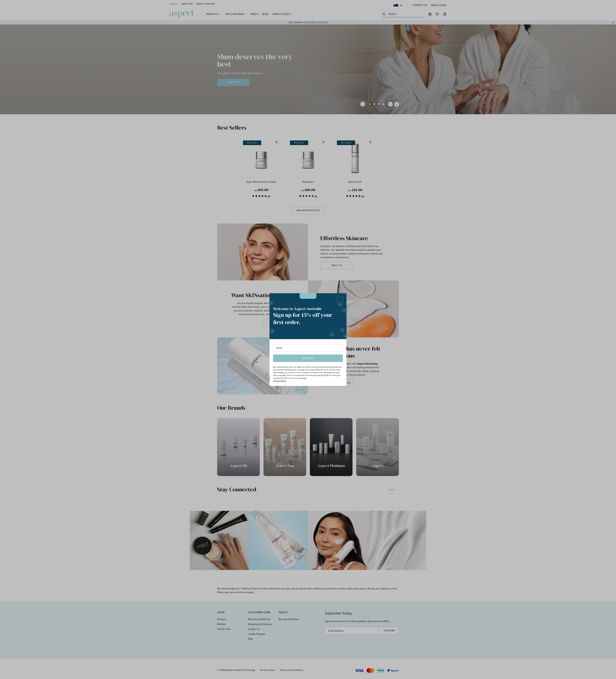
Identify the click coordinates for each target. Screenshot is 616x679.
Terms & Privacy (280, 381)
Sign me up (308, 358)
